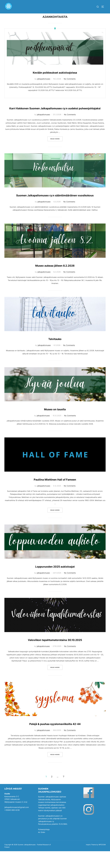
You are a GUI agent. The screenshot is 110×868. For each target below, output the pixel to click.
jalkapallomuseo (44, 83)
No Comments (70, 83)
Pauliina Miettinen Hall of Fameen (55, 496)
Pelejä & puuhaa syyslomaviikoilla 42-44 (55, 740)
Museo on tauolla (55, 425)
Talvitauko (55, 355)
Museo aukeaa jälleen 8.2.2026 (55, 282)
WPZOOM (102, 861)
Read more (56, 149)
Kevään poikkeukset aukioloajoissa (55, 76)
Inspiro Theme (91, 861)
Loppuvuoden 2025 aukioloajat (55, 583)
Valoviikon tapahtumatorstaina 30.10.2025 (55, 656)
